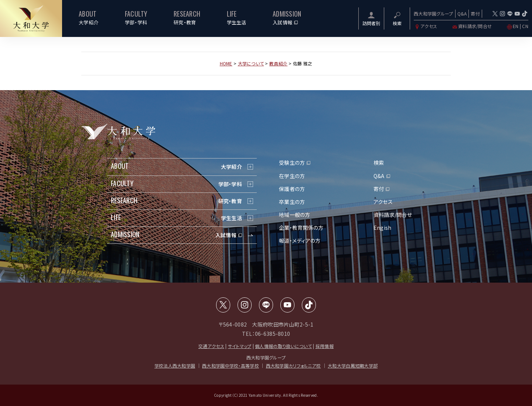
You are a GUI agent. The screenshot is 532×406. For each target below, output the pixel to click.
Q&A (462, 13)
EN (516, 26)
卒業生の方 (292, 202)
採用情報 (325, 346)
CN (525, 26)
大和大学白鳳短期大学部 (353, 366)
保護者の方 (292, 189)
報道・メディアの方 (300, 240)
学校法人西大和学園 (175, 366)
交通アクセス (211, 346)
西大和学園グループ (434, 13)
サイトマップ (240, 346)
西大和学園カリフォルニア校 (294, 366)
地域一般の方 (295, 215)
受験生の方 (292, 163)
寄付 (475, 13)
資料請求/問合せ (472, 26)
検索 (379, 163)
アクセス (425, 26)
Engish (383, 228)
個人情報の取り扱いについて (283, 346)
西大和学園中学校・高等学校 (231, 366)
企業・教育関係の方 (301, 228)
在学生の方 (292, 176)
